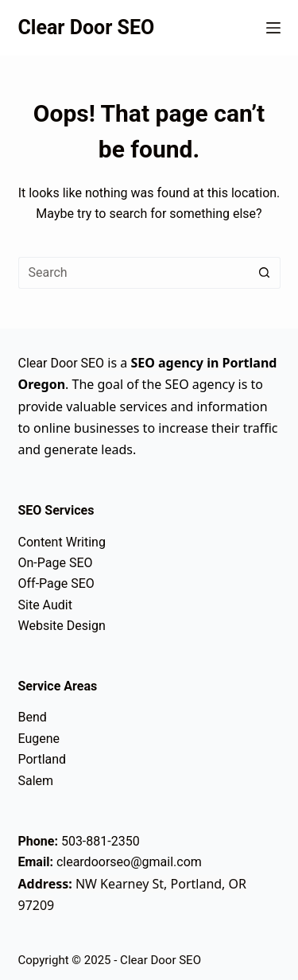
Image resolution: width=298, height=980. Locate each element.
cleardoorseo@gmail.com (129, 862)
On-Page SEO (56, 563)
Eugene (39, 739)
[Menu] (273, 28)
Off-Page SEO (56, 583)
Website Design (62, 626)
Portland (43, 759)
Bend (33, 717)
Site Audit (45, 605)
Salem (36, 781)
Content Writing (62, 542)
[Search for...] (134, 273)
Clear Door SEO (87, 27)
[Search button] (265, 273)
